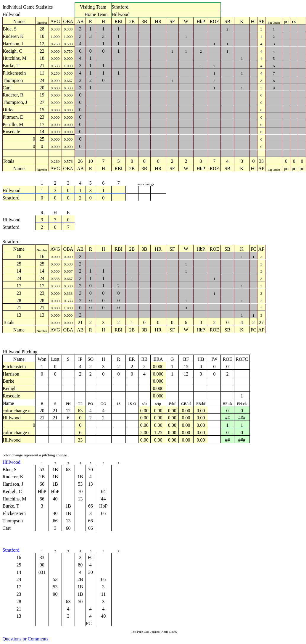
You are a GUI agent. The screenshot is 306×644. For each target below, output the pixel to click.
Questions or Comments (26, 639)
